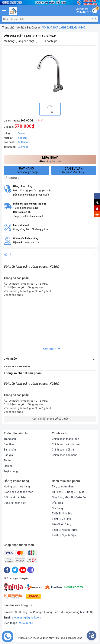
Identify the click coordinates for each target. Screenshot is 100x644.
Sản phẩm (10, 450)
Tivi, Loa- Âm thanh (64, 487)
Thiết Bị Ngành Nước (65, 530)
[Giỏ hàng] (95, 11)
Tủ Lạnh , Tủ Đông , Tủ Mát (68, 492)
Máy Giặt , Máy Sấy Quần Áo (69, 497)
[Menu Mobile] (4, 10)
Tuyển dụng (11, 471)
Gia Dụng (58, 508)
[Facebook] (7, 570)
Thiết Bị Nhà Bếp (62, 514)
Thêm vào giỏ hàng (26, 170)
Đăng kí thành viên (15, 503)
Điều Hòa (58, 503)
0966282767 (25, 623)
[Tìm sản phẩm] (46, 19)
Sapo (79, 638)
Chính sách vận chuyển (66, 444)
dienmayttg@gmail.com (27, 618)
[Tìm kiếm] (94, 19)
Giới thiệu (10, 444)
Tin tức (8, 460)
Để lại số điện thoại (74, 170)
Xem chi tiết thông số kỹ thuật (50, 419)
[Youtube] (23, 570)
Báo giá (8, 455)
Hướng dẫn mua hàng (17, 487)
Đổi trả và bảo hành (16, 497)
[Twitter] (15, 570)
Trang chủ (10, 439)
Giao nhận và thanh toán (18, 492)
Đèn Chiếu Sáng (62, 524)
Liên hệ (8, 466)
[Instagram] (31, 570)
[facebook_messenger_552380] (92, 636)
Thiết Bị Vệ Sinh (61, 519)
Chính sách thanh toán (66, 439)
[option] (50, 74)
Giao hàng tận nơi (50, 159)
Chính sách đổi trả (63, 450)
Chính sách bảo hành (65, 455)
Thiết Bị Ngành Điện (64, 535)
